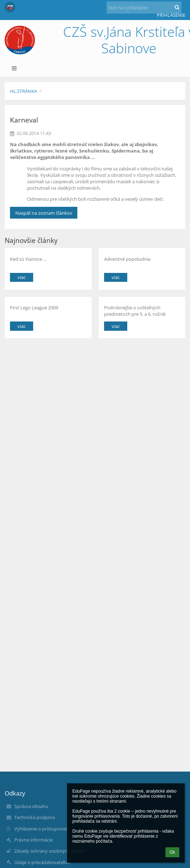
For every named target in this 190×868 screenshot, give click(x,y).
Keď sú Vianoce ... (28, 259)
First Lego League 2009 (34, 308)
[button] (10, 7)
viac (22, 277)
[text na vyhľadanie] (144, 8)
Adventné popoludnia (127, 259)
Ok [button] (172, 852)
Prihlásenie (171, 15)
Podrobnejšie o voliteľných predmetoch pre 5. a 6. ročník (135, 311)
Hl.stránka (24, 91)
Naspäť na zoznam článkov (44, 213)
